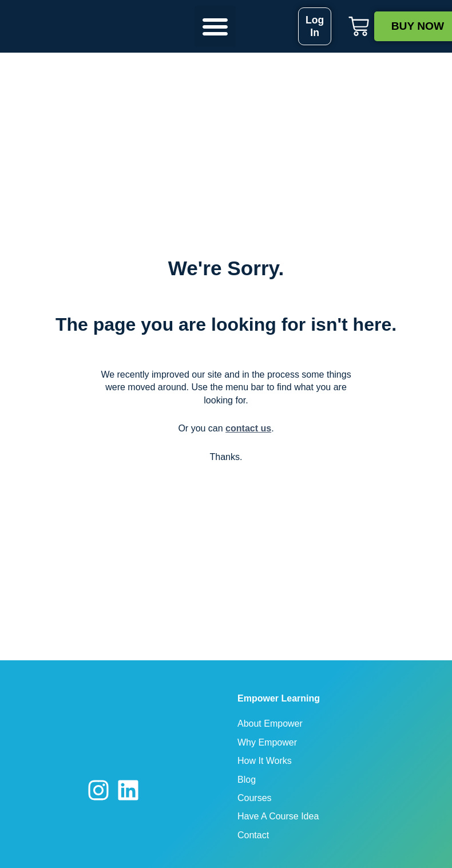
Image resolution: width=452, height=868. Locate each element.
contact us (248, 428)
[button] (215, 26)
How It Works (265, 761)
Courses (255, 798)
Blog (247, 780)
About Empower (270, 724)
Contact (253, 835)
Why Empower (267, 742)
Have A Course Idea (278, 816)
